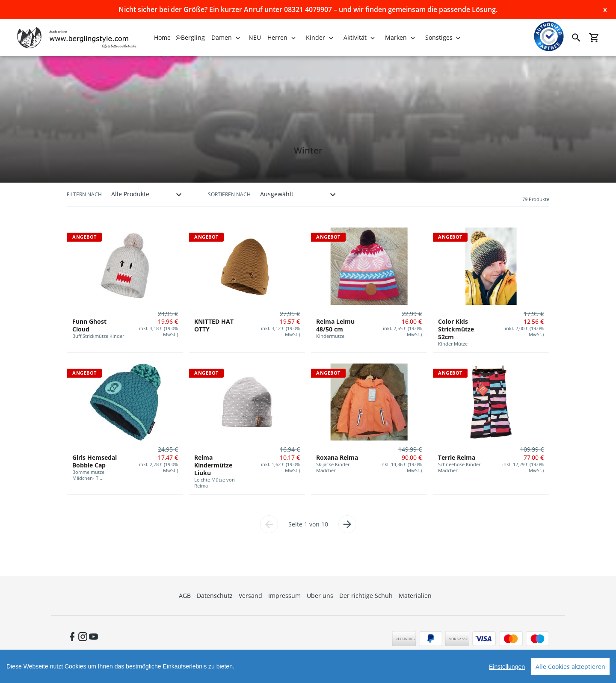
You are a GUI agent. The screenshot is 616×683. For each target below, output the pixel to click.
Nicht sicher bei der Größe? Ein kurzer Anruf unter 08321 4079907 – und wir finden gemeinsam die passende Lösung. (308, 9)
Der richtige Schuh (366, 596)
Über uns (320, 596)
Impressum (284, 596)
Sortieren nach (229, 194)
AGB (185, 596)
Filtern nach (84, 194)
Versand (250, 596)
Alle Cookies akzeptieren (570, 667)
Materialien (415, 596)
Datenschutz (215, 596)
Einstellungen (507, 667)
